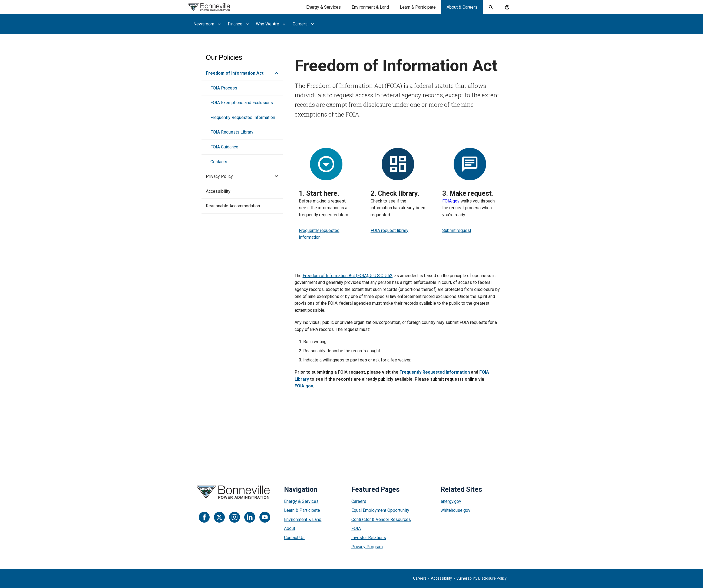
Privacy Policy (219, 176)
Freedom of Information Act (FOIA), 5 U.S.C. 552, (348, 276)
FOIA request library (390, 230)
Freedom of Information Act (235, 73)
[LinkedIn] (250, 517)
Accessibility (218, 191)
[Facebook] (204, 517)
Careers (359, 501)
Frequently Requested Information (243, 117)
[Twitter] (219, 517)
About (290, 528)
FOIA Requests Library (232, 132)
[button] (275, 73)
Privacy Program (367, 547)
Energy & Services (301, 501)
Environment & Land (303, 519)
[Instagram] (235, 517)
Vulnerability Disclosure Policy (481, 578)
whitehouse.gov (456, 510)
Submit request (457, 230)
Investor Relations (369, 538)
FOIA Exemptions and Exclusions (242, 103)
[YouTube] (265, 517)
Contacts (219, 162)
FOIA (356, 528)
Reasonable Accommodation (233, 206)
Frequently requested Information (319, 234)
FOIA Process (224, 88)
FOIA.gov (451, 201)
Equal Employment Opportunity (380, 510)
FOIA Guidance (224, 147)
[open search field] (491, 7)
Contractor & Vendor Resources (381, 519)
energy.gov (451, 501)
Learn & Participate (302, 510)
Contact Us (294, 538)
